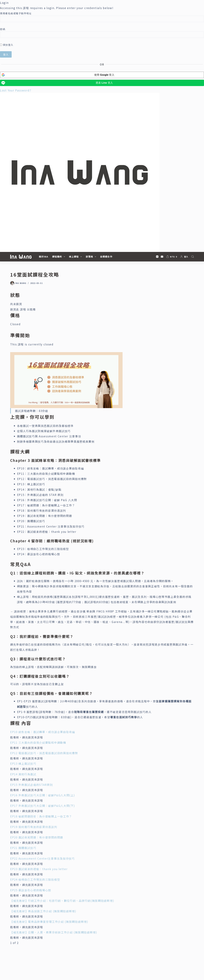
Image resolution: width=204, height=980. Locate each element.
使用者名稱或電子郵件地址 (16, 13)
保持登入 (7, 45)
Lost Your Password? (16, 90)
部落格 (92, 257)
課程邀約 (59, 257)
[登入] (184, 257)
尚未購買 (16, 304)
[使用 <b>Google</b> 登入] (102, 75)
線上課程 (76, 257)
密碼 (3, 29)
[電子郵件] (162, 257)
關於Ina (44, 257)
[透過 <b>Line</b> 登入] (102, 83)
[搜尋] (193, 257)
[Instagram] (157, 257)
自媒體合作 (106, 257)
